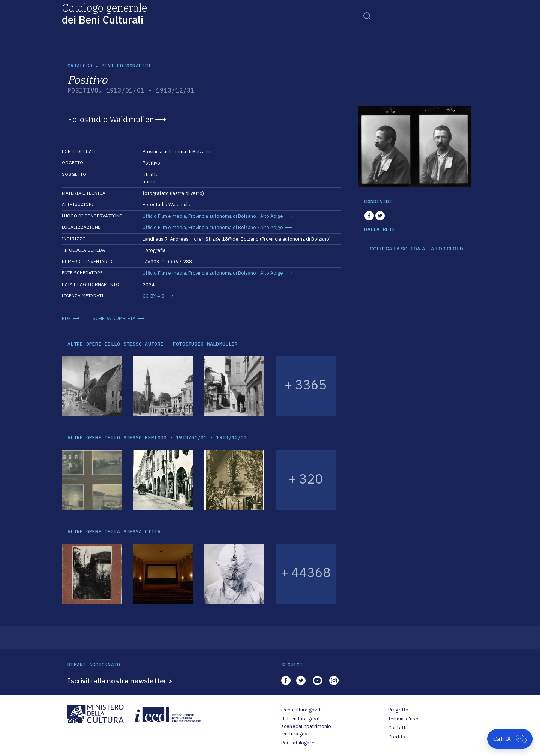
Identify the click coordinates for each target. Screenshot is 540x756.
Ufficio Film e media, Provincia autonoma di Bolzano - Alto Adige (213, 216)
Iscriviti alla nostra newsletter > (120, 681)
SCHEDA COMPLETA (114, 318)
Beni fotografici (126, 66)
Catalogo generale (104, 13)
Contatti (397, 728)
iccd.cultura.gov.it (301, 710)
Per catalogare (298, 743)
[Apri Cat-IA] (510, 739)
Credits (397, 737)
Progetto (398, 710)
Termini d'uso (403, 719)
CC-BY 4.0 (153, 296)
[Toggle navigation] (367, 16)
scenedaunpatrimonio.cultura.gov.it (306, 730)
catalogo (80, 66)
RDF (66, 318)
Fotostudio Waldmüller (110, 119)
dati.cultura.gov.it (301, 719)
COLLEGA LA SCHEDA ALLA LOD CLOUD (416, 249)
